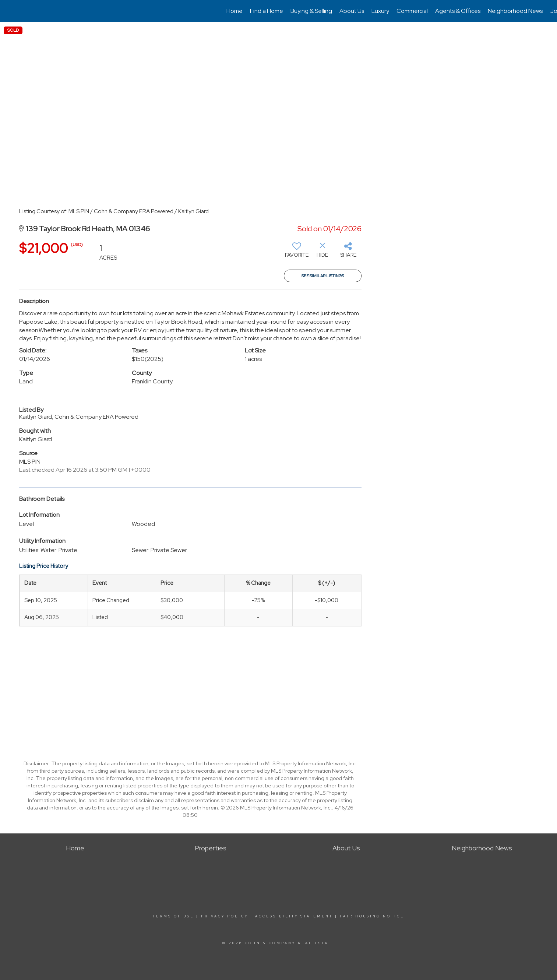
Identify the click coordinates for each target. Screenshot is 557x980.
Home (235, 11)
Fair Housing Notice (372, 916)
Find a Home (267, 11)
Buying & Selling (311, 11)
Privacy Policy (225, 916)
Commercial (412, 11)
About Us (352, 11)
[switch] (297, 253)
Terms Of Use (173, 916)
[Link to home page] (9, 11)
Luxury (380, 11)
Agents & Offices (458, 11)
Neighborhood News (515, 11)
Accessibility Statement (294, 916)
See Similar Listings (323, 276)
